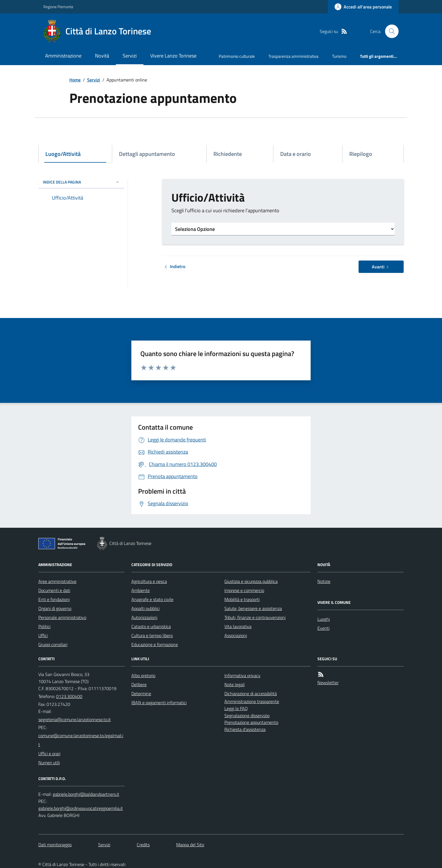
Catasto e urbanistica (151, 626)
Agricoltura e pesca (149, 581)
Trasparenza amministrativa (293, 56)
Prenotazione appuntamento (251, 722)
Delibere (139, 684)
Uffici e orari (49, 754)
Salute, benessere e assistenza (253, 608)
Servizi (130, 56)
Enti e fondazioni (54, 599)
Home (75, 80)
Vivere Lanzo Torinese (173, 56)
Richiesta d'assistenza (245, 729)
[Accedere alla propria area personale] (363, 7)
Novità (102, 56)
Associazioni (236, 635)
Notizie (324, 581)
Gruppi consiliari (53, 644)
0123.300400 (69, 696)
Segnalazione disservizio (247, 715)
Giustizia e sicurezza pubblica (251, 581)
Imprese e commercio (244, 590)
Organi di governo (55, 608)
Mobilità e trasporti (242, 599)
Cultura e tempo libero (152, 635)
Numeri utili (49, 763)
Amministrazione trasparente (252, 701)
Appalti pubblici (145, 608)
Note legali (235, 684)
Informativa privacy (242, 675)
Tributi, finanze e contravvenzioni (255, 617)
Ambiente (141, 590)
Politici (44, 626)
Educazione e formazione (155, 644)
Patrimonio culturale (237, 56)
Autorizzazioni (144, 617)
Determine (141, 693)
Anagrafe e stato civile (152, 599)
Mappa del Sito (190, 845)
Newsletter (328, 683)
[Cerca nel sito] (390, 31)
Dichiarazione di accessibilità (251, 693)
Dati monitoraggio (55, 845)
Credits (143, 845)
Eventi (323, 628)
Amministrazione (63, 56)
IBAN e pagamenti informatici (159, 703)
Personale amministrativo (62, 617)
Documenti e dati (54, 590)
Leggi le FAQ (236, 708)
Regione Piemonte (58, 7)
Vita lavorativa (238, 626)
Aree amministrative (57, 581)
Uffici (43, 635)
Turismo (339, 56)
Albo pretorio (143, 675)
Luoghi (324, 619)
